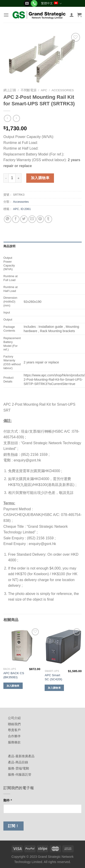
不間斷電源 (29, 90)
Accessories (63, 90)
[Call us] (34, 3)
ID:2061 (26, 209)
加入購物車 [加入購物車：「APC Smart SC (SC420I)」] (54, 688)
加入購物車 (40, 178)
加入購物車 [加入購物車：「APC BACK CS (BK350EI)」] (13, 686)
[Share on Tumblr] (48, 219)
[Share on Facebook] (16, 219)
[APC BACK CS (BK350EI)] (22, 646)
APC (44, 90)
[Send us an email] (27, 3)
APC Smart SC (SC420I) (53, 677)
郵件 (8, 800)
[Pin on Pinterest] (40, 219)
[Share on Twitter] (24, 219)
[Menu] (6, 15)
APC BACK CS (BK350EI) (14, 675)
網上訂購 (10, 90)
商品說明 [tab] (9, 246)
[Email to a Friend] (32, 219)
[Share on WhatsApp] (8, 219)
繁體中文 (51, 4)
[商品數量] (12, 178)
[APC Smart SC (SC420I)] (63, 647)
